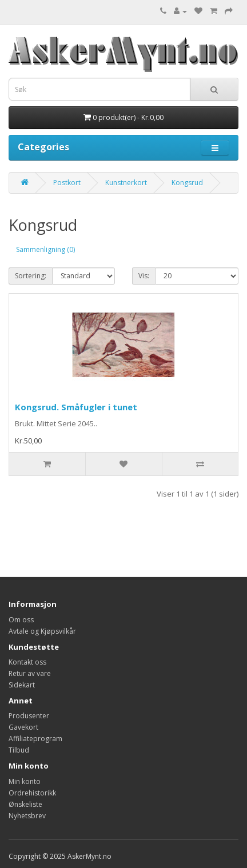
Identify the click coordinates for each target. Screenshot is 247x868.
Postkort (67, 183)
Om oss (21, 620)
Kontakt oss (27, 662)
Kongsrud (187, 183)
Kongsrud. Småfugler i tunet (76, 407)
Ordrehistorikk (32, 793)
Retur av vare (30, 673)
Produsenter (29, 716)
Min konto (25, 781)
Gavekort (23, 727)
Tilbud (19, 750)
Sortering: (31, 276)
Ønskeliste (25, 804)
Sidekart (22, 685)
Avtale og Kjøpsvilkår (42, 631)
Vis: (144, 276)
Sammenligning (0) (45, 249)
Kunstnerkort (126, 183)
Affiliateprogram (35, 739)
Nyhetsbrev (27, 816)
